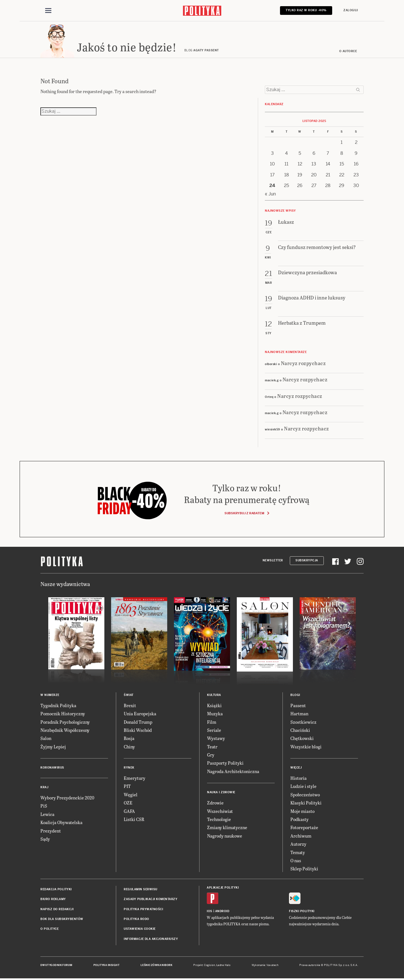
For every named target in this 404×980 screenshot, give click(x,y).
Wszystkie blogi (306, 747)
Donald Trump (138, 722)
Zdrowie (215, 803)
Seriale (214, 730)
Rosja (129, 738)
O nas (296, 860)
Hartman (299, 713)
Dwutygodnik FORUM (56, 965)
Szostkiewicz (303, 722)
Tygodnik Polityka (58, 705)
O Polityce (50, 929)
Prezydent (51, 831)
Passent (298, 705)
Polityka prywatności (143, 909)
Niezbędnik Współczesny (65, 730)
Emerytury (135, 778)
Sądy (45, 839)
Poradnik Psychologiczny (65, 722)
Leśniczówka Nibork (156, 965)
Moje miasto (302, 811)
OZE (128, 803)
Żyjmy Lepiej (53, 747)
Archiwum (301, 836)
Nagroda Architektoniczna (233, 771)
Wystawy (216, 738)
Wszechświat (220, 811)
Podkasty (299, 819)
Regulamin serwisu (141, 889)
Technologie (219, 819)
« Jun (270, 194)
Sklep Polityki (304, 869)
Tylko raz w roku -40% (306, 10)
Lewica (47, 814)
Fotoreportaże (304, 827)
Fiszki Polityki (302, 911)
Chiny (129, 747)
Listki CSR (134, 819)
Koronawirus (52, 768)
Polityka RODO (136, 919)
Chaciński (300, 730)
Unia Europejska (140, 713)
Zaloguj (351, 10)
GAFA (129, 811)
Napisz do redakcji (57, 909)
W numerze (50, 695)
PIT (127, 786)
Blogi (295, 695)
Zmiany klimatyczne (227, 827)
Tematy (298, 852)
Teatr (212, 747)
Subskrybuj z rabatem (247, 513)
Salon (46, 738)
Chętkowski (302, 738)
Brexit (130, 705)
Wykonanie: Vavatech (265, 965)
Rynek (129, 768)
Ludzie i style (303, 786)
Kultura (214, 695)
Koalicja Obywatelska (61, 822)
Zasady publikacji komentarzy (151, 899)
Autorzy (298, 844)
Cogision (209, 965)
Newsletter (273, 560)
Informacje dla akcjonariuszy (151, 939)
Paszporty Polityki (225, 763)
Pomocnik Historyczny (63, 713)
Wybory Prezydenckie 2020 (67, 798)
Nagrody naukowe (225, 836)
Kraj (44, 787)
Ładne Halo (223, 965)
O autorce (348, 51)
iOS (210, 911)
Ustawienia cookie (140, 929)
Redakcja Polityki (56, 889)
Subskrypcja (307, 560)
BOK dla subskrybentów (62, 919)
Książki (214, 705)
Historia (299, 778)
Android (222, 911)
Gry (211, 755)
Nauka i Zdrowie (221, 792)
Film (212, 722)
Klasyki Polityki (306, 803)
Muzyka (215, 713)
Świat (129, 695)
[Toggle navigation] (48, 11)
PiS (44, 806)
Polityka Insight (106, 965)
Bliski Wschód (138, 730)
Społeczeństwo (305, 795)
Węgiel (131, 795)
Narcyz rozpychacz (303, 363)
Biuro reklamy (53, 899)
